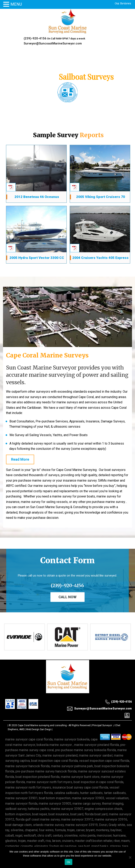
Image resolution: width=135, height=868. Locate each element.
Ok (68, 862)
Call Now (67, 597)
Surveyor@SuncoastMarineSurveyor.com (53, 43)
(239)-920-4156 (35, 38)
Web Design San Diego (39, 729)
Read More (20, 459)
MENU (16, 4)
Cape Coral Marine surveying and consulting (42, 725)
